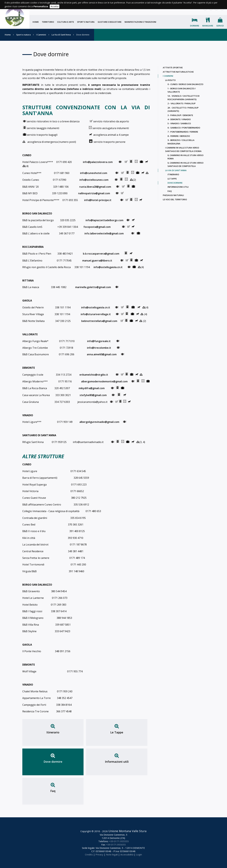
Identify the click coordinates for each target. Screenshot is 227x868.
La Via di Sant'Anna (61, 35)
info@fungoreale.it (99, 341)
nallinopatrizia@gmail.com (94, 193)
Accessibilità (127, 854)
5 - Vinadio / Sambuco (179, 123)
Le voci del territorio (175, 199)
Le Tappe (117, 732)
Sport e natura (86, 22)
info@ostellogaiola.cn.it (108, 267)
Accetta (55, 6)
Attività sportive (173, 68)
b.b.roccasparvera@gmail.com (101, 254)
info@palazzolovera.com (98, 162)
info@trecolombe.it (99, 348)
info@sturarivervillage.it (96, 314)
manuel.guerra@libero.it (98, 261)
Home (36, 22)
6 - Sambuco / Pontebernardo (184, 128)
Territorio (48, 22)
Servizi (220, 26)
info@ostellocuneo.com (94, 180)
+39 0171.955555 (119, 841)
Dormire (195, 26)
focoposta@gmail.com (98, 227)
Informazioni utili (117, 762)
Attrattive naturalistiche (178, 72)
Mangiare (208, 26)
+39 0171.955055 (116, 845)
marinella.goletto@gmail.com (93, 287)
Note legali (112, 854)
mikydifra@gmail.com (92, 388)
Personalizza (41, 6)
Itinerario (53, 732)
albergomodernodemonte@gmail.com (104, 381)
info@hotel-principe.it (97, 200)
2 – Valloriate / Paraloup (182, 103)
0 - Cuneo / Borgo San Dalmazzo (185, 84)
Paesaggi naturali (173, 195)
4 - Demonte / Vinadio (179, 119)
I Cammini (41, 35)
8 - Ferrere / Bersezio (179, 136)
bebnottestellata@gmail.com (99, 321)
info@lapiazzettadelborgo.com (105, 220)
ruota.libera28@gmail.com (95, 187)
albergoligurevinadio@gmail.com (99, 422)
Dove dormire (53, 762)
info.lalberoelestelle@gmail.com (104, 233)
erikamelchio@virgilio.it (94, 375)
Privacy (99, 854)
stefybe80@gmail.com (93, 395)
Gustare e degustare (110, 22)
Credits (89, 854)
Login (139, 854)
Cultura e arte (66, 22)
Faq (53, 791)
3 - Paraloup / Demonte (180, 115)
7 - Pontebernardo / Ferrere (183, 132)
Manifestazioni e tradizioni (140, 22)
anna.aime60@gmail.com (102, 354)
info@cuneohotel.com (94, 173)
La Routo (170, 80)
